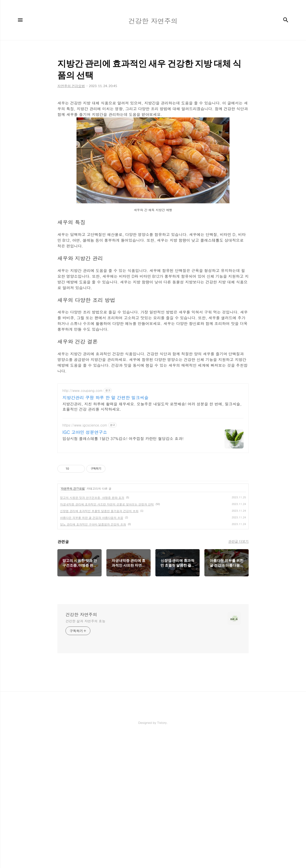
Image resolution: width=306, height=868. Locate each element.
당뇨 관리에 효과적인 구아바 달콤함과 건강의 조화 (93, 658)
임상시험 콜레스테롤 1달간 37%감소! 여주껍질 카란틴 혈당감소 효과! (123, 572)
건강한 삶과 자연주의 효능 (85, 755)
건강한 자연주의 (81, 748)
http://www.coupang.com (82, 524)
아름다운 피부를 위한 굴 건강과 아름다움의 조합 (92, 651)
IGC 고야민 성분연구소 (85, 566)
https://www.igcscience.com (85, 559)
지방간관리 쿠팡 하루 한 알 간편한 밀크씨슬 (105, 531)
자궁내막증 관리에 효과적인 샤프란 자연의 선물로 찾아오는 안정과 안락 (107, 638)
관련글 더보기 (238, 675)
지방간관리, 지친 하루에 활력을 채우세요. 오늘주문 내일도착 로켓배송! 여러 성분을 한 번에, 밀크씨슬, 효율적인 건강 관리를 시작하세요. (152, 540)
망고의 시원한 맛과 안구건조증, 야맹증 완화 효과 (92, 631)
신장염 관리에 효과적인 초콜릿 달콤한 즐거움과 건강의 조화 (99, 644)
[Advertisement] (153, 129)
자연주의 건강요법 (73, 622)
